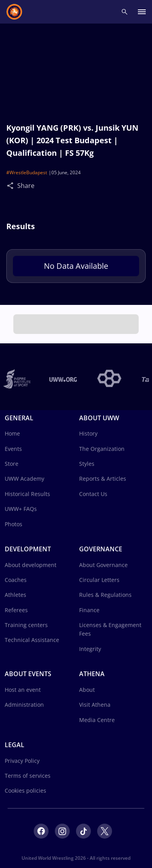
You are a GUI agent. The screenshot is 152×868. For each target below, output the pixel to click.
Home (12, 433)
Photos (14, 524)
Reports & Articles (103, 479)
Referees (16, 610)
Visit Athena (95, 705)
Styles (87, 464)
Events (13, 449)
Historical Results (27, 494)
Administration (24, 705)
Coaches (16, 580)
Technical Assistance (32, 640)
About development (31, 565)
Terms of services (28, 776)
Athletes (15, 595)
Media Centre (97, 720)
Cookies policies (25, 790)
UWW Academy (24, 479)
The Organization (102, 449)
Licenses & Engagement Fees (110, 629)
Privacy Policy (22, 761)
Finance (89, 610)
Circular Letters (99, 580)
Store (12, 464)
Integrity (90, 649)
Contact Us (93, 494)
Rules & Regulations (105, 595)
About (87, 690)
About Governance (103, 565)
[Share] (12, 185)
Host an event (23, 690)
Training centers (26, 625)
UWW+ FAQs (21, 509)
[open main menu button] (142, 12)
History (88, 433)
